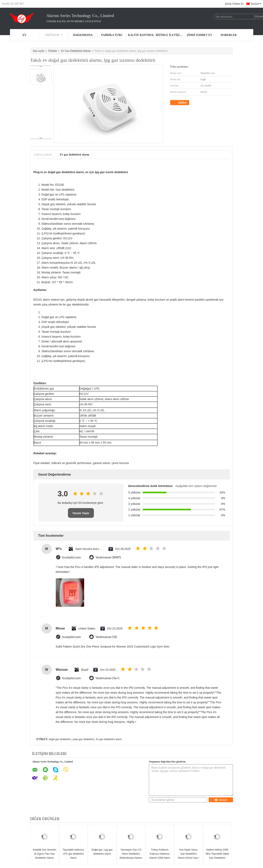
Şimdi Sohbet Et (234, 4)
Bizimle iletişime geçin (170, 35)
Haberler (229, 35)
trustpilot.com (72, 558)
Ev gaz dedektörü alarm (109, 739)
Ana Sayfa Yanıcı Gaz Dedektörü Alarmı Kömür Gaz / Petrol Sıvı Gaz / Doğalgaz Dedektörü (188, 858)
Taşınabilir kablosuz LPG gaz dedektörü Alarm (73, 854)
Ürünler (54, 35)
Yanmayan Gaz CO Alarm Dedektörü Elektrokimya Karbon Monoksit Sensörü (131, 856)
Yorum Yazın (81, 513)
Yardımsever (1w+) (107, 678)
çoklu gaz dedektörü (83, 739)
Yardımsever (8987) (108, 558)
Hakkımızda (83, 35)
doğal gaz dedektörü (60, 739)
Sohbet (180, 103)
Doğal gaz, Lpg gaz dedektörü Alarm (102, 852)
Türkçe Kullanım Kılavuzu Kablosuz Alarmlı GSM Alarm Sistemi (160, 856)
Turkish (256, 4)
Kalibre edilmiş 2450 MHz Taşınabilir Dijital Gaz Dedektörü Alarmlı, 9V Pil (217, 856)
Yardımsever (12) (106, 637)
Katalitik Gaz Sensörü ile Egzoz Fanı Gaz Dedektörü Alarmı (45, 854)
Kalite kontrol (141, 35)
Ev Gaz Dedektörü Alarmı (76, 51)
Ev (24, 35)
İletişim (221, 800)
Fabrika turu (112, 35)
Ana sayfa (39, 51)
